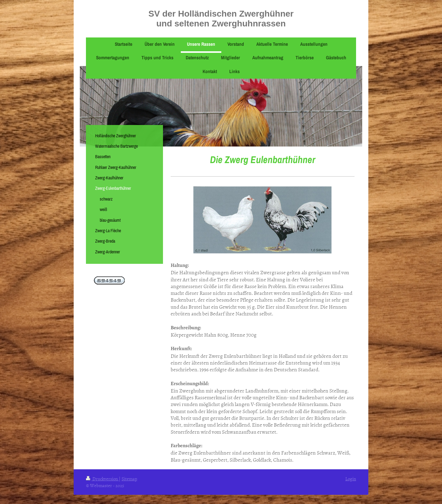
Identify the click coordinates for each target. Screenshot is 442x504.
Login (351, 479)
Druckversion (102, 479)
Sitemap (129, 479)
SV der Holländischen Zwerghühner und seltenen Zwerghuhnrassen (221, 19)
